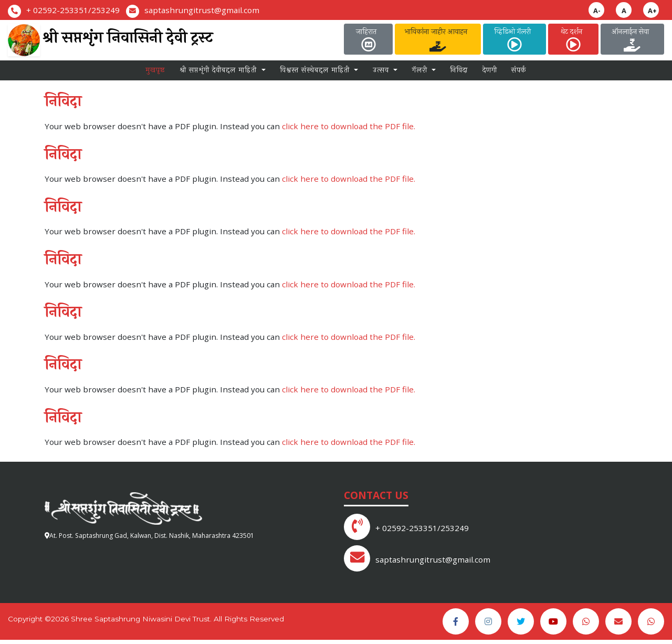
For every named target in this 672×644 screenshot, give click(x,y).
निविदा (459, 73)
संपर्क (519, 73)
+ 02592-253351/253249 (73, 10)
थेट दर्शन (574, 39)
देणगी (490, 73)
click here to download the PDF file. (349, 131)
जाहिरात (368, 39)
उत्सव (382, 73)
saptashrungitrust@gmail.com (202, 10)
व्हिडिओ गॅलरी (514, 39)
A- (597, 11)
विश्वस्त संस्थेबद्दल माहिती (316, 73)
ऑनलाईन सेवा (632, 39)
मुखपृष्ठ (155, 73)
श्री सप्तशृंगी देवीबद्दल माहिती (219, 73)
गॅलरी (421, 73)
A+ (652, 11)
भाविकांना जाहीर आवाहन (438, 39)
